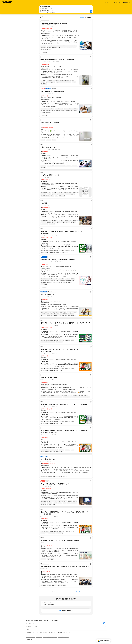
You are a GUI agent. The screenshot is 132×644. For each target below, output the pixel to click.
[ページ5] (72, 591)
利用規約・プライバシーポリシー (50, 637)
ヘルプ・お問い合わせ (31, 637)
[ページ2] (63, 591)
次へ (77, 591)
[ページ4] (69, 591)
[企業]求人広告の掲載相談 (63, 637)
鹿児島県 (35, 632)
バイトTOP (28, 632)
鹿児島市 (40, 632)
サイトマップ (39, 637)
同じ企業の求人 (44, 53)
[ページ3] (66, 591)
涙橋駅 (46, 632)
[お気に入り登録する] (91, 21)
